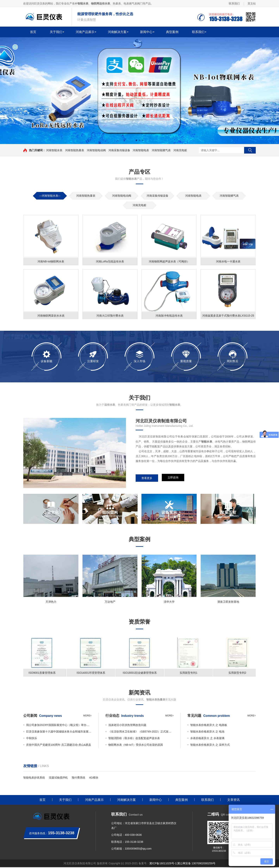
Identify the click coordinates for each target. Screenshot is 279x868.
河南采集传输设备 (119, 150)
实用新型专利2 (239, 674)
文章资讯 (233, 801)
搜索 (250, 150)
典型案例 (172, 32)
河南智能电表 (141, 150)
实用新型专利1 (190, 674)
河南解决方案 (117, 32)
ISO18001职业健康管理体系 (141, 674)
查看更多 (147, 479)
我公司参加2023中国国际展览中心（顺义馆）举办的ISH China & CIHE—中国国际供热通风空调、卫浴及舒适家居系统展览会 (59, 726)
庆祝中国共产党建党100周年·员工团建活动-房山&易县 (59, 746)
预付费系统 (78, 778)
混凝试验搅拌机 (58, 778)
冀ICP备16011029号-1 (163, 864)
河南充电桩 (180, 150)
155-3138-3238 (134, 843)
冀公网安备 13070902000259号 (196, 864)
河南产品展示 (85, 32)
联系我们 (234, 3)
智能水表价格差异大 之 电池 (207, 732)
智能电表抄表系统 (34, 778)
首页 (33, 32)
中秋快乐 (32, 739)
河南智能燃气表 (161, 150)
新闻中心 (146, 32)
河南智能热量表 (75, 150)
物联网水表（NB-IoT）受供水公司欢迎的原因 (136, 746)
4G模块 (94, 778)
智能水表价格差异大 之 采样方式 (210, 746)
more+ (87, 716)
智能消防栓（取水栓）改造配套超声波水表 (134, 739)
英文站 (252, 3)
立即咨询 (173, 479)
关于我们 (56, 32)
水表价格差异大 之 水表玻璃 (207, 739)
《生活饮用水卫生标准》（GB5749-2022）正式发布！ (141, 732)
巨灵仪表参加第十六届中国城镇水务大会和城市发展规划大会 (59, 732)
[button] (136, 140)
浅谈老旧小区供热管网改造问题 (127, 726)
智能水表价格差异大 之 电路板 (209, 726)
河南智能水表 (54, 150)
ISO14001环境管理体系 (92, 674)
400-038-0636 (133, 836)
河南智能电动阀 (96, 150)
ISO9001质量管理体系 (43, 674)
